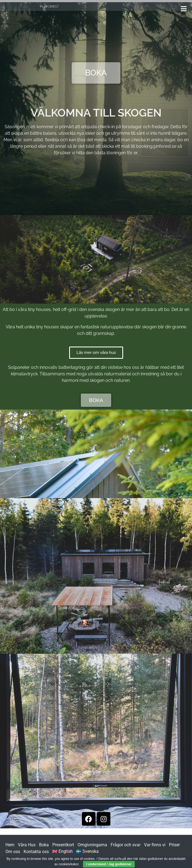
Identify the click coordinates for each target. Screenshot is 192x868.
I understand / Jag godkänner (109, 864)
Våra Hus (27, 845)
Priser (174, 845)
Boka (44, 845)
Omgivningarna (92, 845)
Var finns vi (155, 845)
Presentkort (63, 845)
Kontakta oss (36, 852)
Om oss (13, 852)
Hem (10, 845)
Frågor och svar (126, 845)
